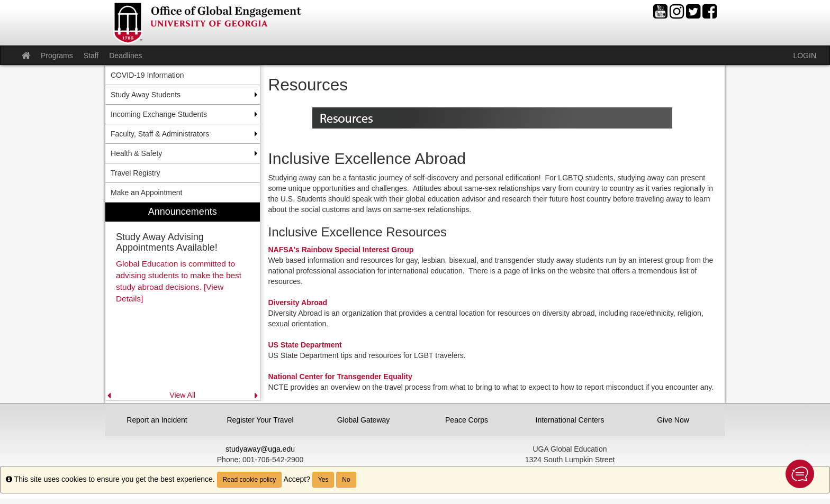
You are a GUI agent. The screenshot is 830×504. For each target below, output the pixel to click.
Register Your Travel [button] (260, 420)
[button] (800, 474)
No (346, 480)
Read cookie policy (250, 480)
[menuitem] (183, 301)
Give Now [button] (673, 420)
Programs (57, 56)
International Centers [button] (570, 420)
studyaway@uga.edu (260, 449)
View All (182, 395)
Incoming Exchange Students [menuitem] (159, 114)
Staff (91, 56)
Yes (323, 480)
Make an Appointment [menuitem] (146, 193)
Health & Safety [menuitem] (136, 153)
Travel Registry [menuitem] (136, 173)
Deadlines (125, 56)
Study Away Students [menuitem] (146, 95)
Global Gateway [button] (364, 420)
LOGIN (805, 56)
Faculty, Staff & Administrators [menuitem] (160, 134)
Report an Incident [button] (157, 420)
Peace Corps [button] (467, 420)
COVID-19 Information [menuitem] (147, 75)
